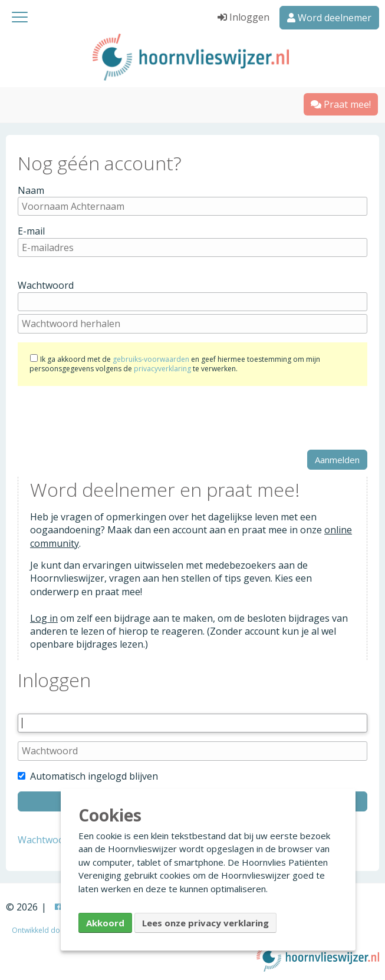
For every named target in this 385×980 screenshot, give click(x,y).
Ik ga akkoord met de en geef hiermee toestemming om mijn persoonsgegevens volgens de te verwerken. (175, 364)
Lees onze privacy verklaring (205, 923)
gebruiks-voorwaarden (151, 359)
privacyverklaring (162, 369)
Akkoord (105, 923)
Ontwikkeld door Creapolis (57, 930)
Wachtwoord (46, 285)
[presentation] (107, 418)
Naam (31, 190)
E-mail (31, 231)
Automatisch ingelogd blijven (88, 776)
